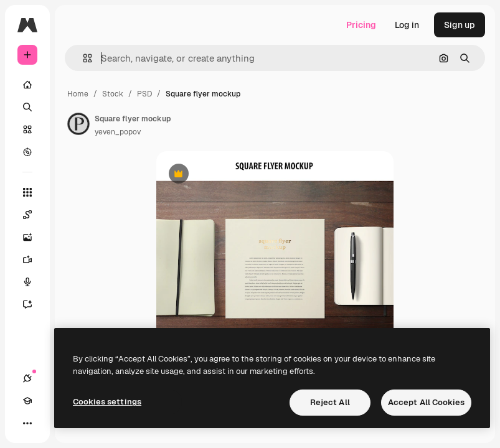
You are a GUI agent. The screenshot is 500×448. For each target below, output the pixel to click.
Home (78, 94)
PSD (144, 94)
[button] (83, 58)
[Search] (27, 107)
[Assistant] (34, 304)
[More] (27, 423)
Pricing (361, 25)
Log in (407, 25)
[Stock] (27, 129)
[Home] (27, 85)
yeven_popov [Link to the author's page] (118, 132)
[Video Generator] (34, 259)
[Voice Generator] (34, 282)
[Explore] (27, 152)
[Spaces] (34, 215)
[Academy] (27, 401)
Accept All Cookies (426, 402)
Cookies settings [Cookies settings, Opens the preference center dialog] (107, 402)
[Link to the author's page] (78, 124)
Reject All (330, 402)
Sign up (460, 25)
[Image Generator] (34, 237)
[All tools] (27, 192)
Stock (113, 94)
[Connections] (27, 378)
